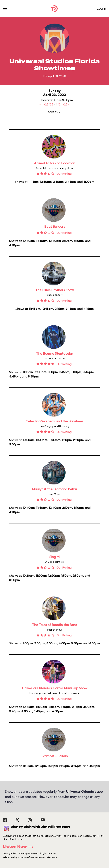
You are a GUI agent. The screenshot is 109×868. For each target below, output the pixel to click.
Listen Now (19, 847)
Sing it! (54, 557)
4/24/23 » (63, 104)
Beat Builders (55, 226)
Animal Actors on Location (55, 163)
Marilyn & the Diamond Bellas (54, 489)
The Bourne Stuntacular (55, 353)
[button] (54, 113)
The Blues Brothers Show (55, 290)
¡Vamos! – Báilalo (55, 756)
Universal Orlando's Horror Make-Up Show (55, 688)
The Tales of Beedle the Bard (55, 625)
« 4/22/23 (47, 104)
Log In (101, 8)
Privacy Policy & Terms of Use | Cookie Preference (30, 857)
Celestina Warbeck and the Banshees (54, 421)
